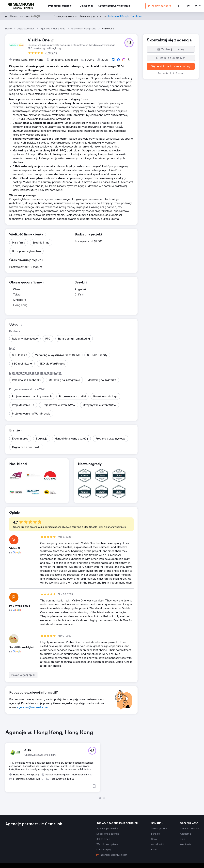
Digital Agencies (26, 29)
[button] (180, 6)
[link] (86, 6)
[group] (102, 763)
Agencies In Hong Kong (53, 29)
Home (8, 29)
